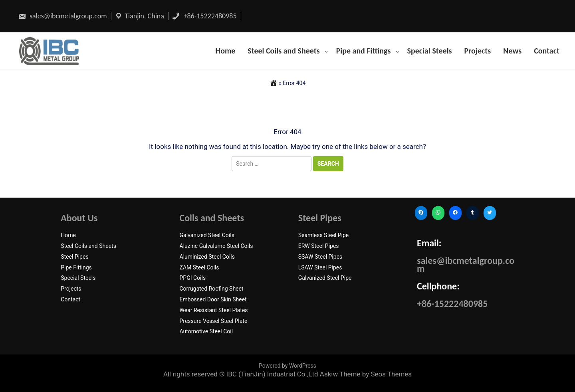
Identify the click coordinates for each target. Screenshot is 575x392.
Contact (547, 51)
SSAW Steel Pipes (320, 257)
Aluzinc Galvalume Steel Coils (216, 246)
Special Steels (430, 51)
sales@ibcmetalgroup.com (62, 16)
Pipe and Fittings (364, 51)
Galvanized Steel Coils (207, 235)
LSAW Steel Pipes (320, 267)
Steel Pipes (74, 257)
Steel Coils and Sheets (284, 51)
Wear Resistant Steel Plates (214, 310)
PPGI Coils (193, 278)
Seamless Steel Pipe (324, 235)
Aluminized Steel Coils (207, 257)
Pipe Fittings (76, 267)
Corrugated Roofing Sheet (212, 289)
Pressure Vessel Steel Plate (214, 321)
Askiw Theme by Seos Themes (366, 374)
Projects (478, 51)
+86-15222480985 (204, 16)
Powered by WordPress (287, 366)
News (512, 51)
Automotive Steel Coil (206, 331)
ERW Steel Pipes (319, 246)
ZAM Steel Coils (199, 267)
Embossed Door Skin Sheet (213, 299)
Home (226, 51)
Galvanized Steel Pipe (325, 278)
